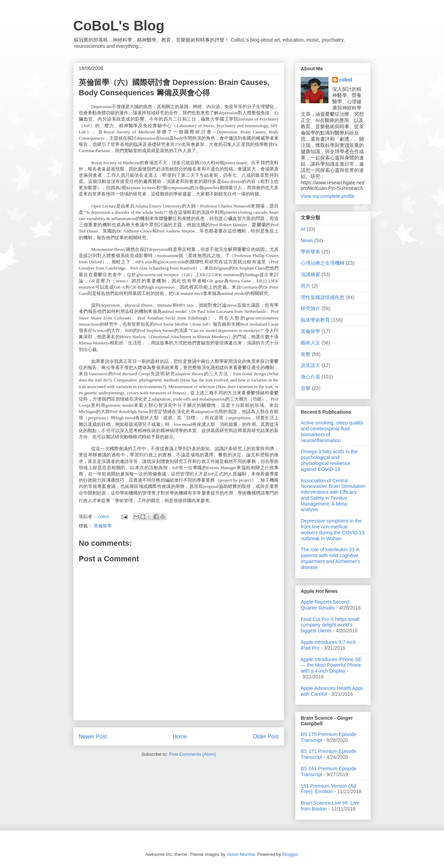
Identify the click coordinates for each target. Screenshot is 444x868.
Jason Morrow (241, 854)
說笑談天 (310, 365)
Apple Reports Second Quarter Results (325, 605)
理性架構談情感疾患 (323, 297)
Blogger (290, 854)
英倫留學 (103, 526)
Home (180, 737)
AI (303, 229)
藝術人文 (310, 343)
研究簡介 (310, 308)
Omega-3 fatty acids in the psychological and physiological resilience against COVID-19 (329, 460)
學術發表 (310, 252)
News (307, 240)
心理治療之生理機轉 (323, 263)
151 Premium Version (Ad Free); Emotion (328, 789)
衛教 (306, 354)
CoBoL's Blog (119, 26)
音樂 (306, 388)
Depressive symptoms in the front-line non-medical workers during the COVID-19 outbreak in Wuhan (333, 529)
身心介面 (310, 377)
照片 (306, 286)
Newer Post (93, 737)
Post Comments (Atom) (192, 754)
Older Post (266, 737)
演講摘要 (310, 274)
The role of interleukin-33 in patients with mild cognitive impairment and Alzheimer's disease (331, 558)
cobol (346, 80)
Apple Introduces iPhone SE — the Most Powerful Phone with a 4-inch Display (331, 665)
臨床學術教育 (315, 320)
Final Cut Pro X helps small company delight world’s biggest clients (330, 625)
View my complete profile (328, 196)
